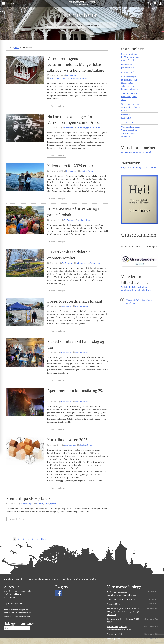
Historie (47, 504)
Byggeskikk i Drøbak (74, 79)
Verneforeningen (70, 445)
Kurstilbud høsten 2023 (67, 440)
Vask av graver (128, 122)
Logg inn (160, 3)
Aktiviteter (53, 79)
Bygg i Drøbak (62, 79)
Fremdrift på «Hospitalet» (29, 498)
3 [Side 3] (24, 539)
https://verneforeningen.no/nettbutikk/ (139, 167)
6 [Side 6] (37, 539)
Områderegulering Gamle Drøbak (136, 152)
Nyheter (85, 79)
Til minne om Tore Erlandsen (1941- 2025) (130, 97)
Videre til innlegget (57, 106)
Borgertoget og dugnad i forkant (75, 301)
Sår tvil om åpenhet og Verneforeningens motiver (131, 107)
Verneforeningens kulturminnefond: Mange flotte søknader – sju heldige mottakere (76, 64)
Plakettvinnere (95, 263)
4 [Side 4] (28, 539)
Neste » (44, 539)
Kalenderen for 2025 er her (70, 166)
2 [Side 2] (19, 539)
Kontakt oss (9, 579)
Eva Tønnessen (71, 75)
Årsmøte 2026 (127, 72)
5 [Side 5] (33, 539)
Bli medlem (155, 3)
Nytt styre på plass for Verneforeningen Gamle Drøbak (130, 57)
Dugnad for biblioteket (126, 116)
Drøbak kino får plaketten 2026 (128, 66)
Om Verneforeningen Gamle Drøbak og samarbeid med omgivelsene (131, 131)
